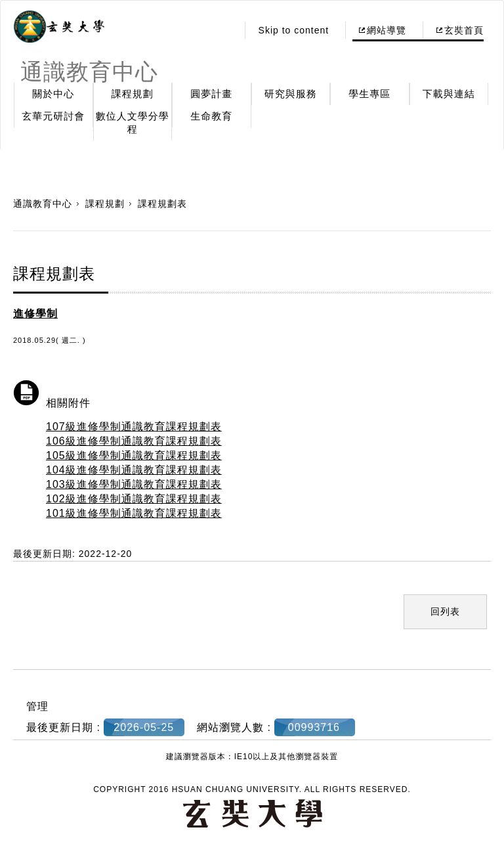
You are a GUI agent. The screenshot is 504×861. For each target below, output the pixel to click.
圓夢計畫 (211, 94)
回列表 (445, 611)
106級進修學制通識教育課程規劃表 (134, 441)
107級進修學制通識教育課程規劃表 (134, 427)
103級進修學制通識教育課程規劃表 (134, 484)
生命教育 (211, 116)
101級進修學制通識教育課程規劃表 (134, 513)
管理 (37, 706)
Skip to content (294, 30)
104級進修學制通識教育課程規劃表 (134, 470)
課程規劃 (133, 94)
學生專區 (369, 94)
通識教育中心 (43, 204)
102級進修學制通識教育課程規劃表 (134, 499)
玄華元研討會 (53, 116)
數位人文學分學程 (133, 122)
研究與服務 (291, 94)
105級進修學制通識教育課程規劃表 (134, 455)
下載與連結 (449, 94)
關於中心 (53, 94)
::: (223, 30)
